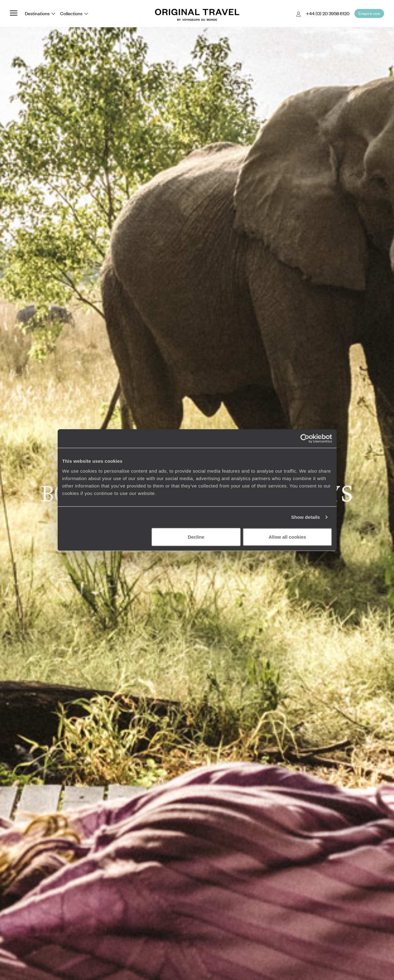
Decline (196, 537)
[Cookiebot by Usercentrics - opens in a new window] (305, 439)
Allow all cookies (288, 537)
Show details (305, 517)
